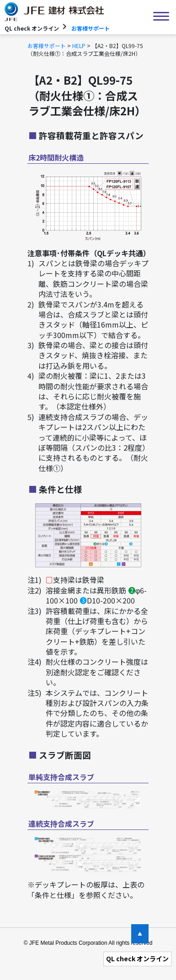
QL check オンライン (137, 958)
